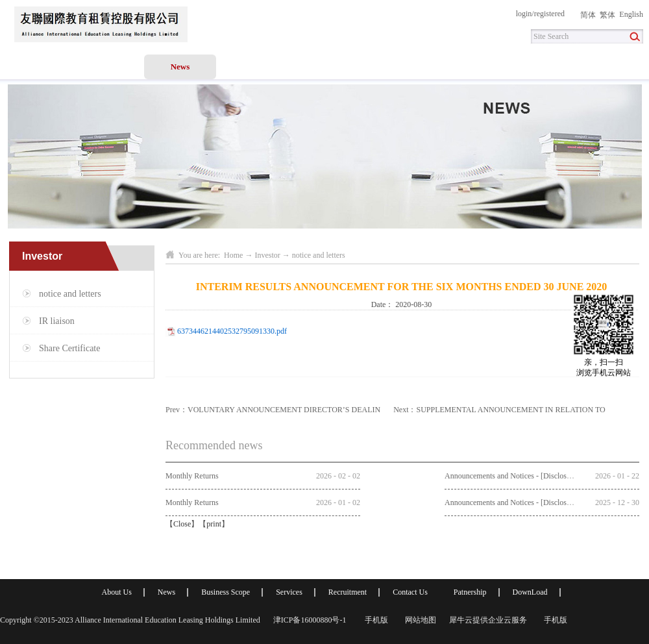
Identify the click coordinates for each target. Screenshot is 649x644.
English (631, 14)
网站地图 (419, 620)
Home (36, 67)
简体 (588, 15)
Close (182, 524)
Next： (499, 410)
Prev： (273, 410)
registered (549, 14)
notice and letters (319, 255)
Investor (267, 255)
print (214, 524)
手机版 (374, 620)
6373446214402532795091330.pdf (232, 331)
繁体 (607, 15)
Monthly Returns (192, 476)
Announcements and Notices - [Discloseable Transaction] (534, 476)
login (524, 14)
